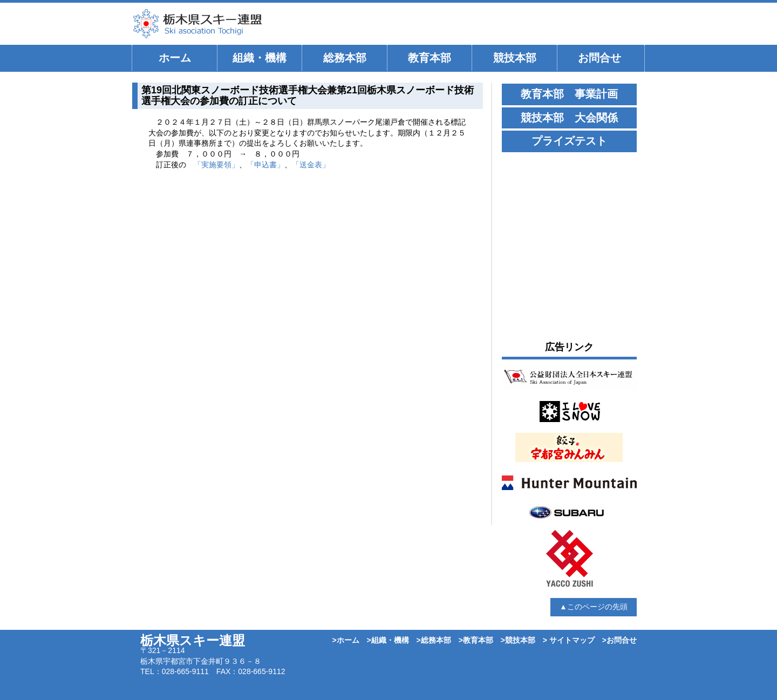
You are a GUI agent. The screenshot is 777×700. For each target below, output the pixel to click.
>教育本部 (476, 640)
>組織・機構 (388, 640)
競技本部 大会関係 (569, 118)
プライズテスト (569, 141)
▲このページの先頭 (594, 607)
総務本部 (345, 58)
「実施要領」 (216, 165)
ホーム (175, 58)
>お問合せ (619, 640)
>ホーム (345, 640)
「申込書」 (265, 165)
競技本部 (515, 58)
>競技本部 (518, 640)
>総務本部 (434, 640)
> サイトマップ (569, 640)
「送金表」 (311, 165)
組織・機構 (260, 58)
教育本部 (430, 58)
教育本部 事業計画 (569, 94)
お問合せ (599, 58)
